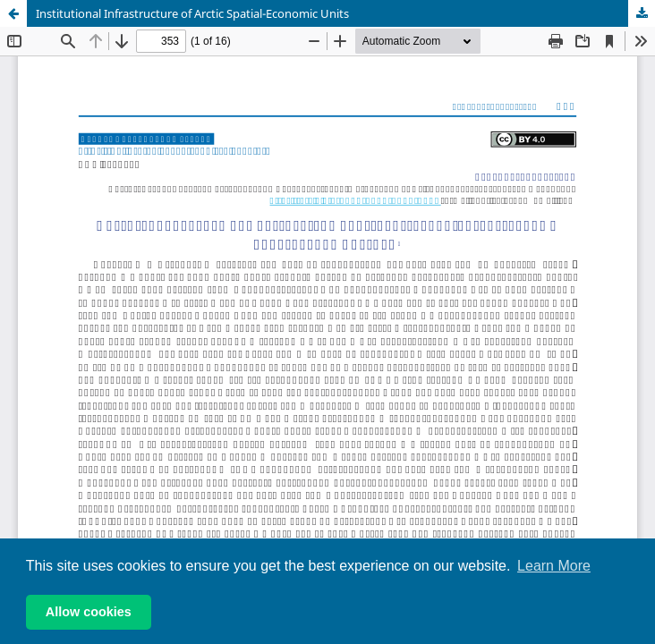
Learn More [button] (554, 566)
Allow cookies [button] (89, 612)
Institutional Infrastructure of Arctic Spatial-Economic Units (192, 13)
